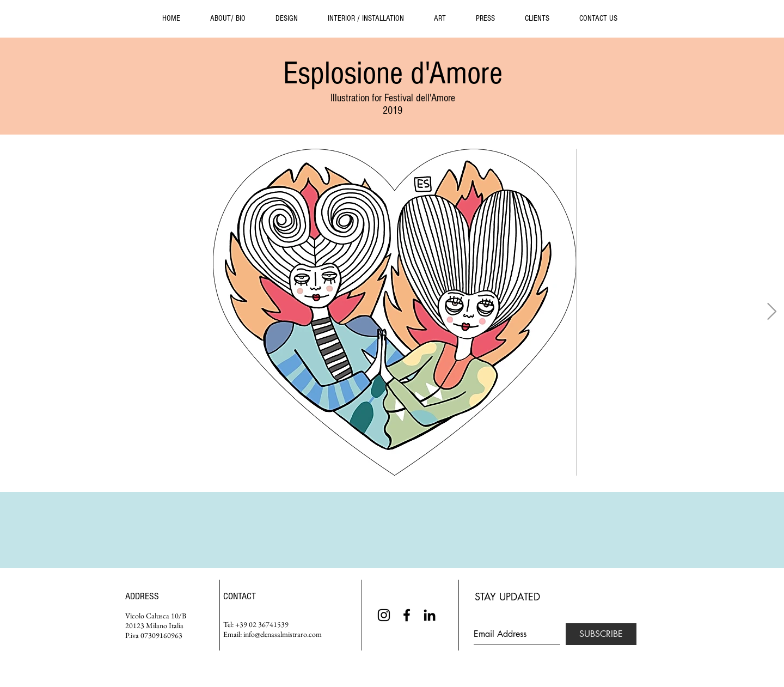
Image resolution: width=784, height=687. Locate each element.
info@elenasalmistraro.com (283, 634)
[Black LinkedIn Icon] (430, 615)
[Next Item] (771, 312)
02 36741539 (269, 624)
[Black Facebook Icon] (407, 615)
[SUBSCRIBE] (601, 634)
